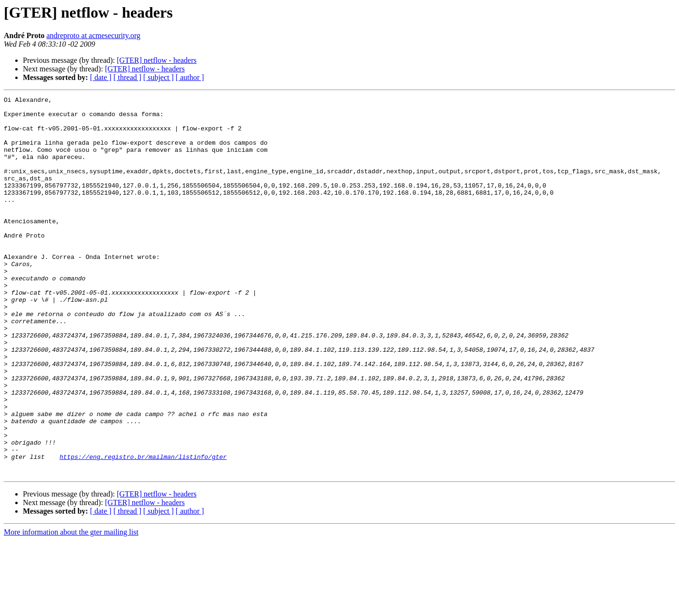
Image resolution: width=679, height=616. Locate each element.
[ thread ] (127, 77)
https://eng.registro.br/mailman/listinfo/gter (143, 529)
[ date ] (101, 77)
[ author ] (190, 77)
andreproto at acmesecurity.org (93, 35)
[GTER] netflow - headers (157, 60)
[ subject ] (159, 77)
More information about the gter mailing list (71, 608)
